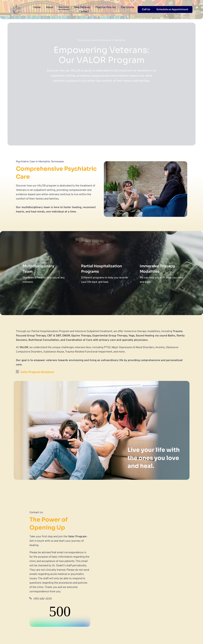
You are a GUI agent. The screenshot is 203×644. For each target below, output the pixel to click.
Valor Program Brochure (37, 372)
